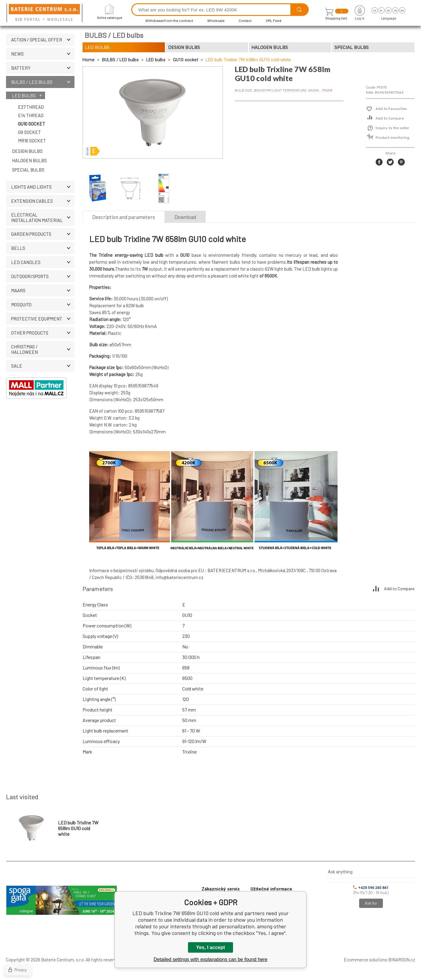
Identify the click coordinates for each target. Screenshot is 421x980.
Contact (245, 20)
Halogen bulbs (29, 160)
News (43, 54)
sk (388, 11)
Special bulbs (28, 170)
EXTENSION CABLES (43, 201)
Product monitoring (392, 138)
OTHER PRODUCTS (43, 333)
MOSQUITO (43, 305)
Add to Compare (390, 118)
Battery (43, 68)
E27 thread (31, 107)
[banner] (45, 13)
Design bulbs (27, 151)
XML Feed (274, 20)
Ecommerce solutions (366, 960)
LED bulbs (24, 96)
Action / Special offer (43, 40)
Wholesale (216, 20)
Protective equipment (43, 319)
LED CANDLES (43, 262)
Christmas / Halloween (43, 349)
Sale (43, 366)
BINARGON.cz (402, 960)
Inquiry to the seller (392, 128)
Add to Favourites (391, 109)
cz (375, 11)
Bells (43, 248)
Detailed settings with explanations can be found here (211, 959)
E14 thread (31, 115)
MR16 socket (32, 141)
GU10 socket (32, 124)
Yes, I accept (210, 947)
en (402, 11)
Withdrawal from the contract (169, 20)
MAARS (43, 290)
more (327, 90)
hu (395, 11)
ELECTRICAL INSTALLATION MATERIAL (43, 217)
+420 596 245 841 (371, 888)
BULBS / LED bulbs (43, 82)
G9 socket (29, 132)
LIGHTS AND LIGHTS (43, 187)
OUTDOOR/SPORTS (43, 276)
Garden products (43, 234)
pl (382, 11)
